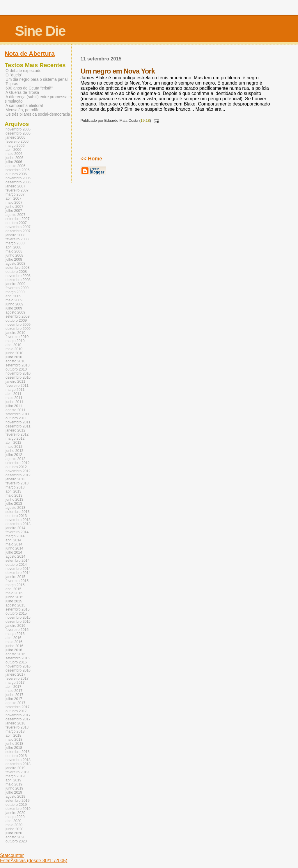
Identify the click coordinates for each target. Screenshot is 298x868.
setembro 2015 (18, 609)
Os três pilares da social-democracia (38, 114)
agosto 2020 (15, 837)
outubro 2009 (16, 321)
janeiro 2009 (15, 284)
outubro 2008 (16, 272)
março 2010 (15, 341)
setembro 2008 (18, 268)
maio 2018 (14, 740)
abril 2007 (13, 198)
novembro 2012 (18, 471)
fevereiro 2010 (17, 337)
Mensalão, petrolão (23, 110)
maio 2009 (14, 300)
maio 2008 (14, 251)
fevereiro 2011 (17, 386)
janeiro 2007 (15, 186)
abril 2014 (13, 540)
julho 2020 (14, 833)
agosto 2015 (15, 605)
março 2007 (15, 194)
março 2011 (15, 390)
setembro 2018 (18, 752)
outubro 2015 (16, 613)
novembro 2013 (18, 520)
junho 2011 (14, 402)
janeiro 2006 (15, 137)
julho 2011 (14, 406)
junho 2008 (14, 255)
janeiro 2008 (15, 235)
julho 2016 (14, 650)
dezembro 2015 (18, 622)
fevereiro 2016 (17, 630)
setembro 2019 (18, 801)
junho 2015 (14, 597)
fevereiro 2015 (17, 581)
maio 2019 (14, 784)
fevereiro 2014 (17, 532)
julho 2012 (14, 455)
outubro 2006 (16, 174)
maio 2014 (14, 544)
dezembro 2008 (18, 280)
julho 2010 (14, 357)
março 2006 (15, 146)
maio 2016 (14, 642)
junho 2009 (14, 304)
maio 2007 (14, 203)
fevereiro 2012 (17, 434)
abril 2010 (13, 345)
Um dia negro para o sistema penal (37, 79)
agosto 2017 (15, 703)
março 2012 (15, 439)
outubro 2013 (16, 516)
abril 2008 (13, 247)
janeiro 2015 (15, 577)
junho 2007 (14, 207)
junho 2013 (14, 500)
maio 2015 (14, 593)
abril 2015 (13, 589)
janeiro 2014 (15, 528)
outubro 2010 (16, 369)
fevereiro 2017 (17, 679)
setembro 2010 (18, 365)
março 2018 (15, 731)
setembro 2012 (18, 463)
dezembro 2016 (18, 670)
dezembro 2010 (18, 377)
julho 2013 (14, 504)
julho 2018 (14, 748)
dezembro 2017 (18, 719)
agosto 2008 (15, 264)
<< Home (91, 159)
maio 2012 (14, 447)
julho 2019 (14, 792)
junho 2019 (14, 788)
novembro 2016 (18, 666)
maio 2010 (14, 349)
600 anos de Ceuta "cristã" (29, 88)
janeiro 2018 (15, 723)
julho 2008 (14, 259)
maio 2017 (14, 691)
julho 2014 (14, 552)
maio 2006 (14, 154)
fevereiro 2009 (17, 288)
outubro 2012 (16, 467)
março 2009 (15, 292)
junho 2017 (14, 695)
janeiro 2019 (15, 768)
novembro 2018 (18, 760)
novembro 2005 (18, 129)
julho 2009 (14, 308)
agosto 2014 (15, 556)
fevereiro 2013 (17, 483)
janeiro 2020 (15, 813)
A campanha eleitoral (24, 106)
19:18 (145, 120)
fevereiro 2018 (17, 727)
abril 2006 (13, 150)
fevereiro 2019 (17, 772)
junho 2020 (14, 829)
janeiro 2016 (15, 626)
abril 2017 (13, 687)
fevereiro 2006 (17, 142)
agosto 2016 (15, 654)
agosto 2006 (15, 166)
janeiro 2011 (15, 382)
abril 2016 (13, 638)
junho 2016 (14, 646)
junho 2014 (14, 548)
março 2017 (15, 683)
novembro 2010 (18, 373)
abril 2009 (13, 296)
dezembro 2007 (18, 231)
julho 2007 (14, 211)
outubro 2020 (16, 841)
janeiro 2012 (15, 430)
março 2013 (15, 487)
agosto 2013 (15, 508)
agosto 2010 (15, 361)
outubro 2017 (16, 711)
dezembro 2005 (18, 133)
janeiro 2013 (15, 479)
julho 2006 (14, 162)
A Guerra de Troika (22, 93)
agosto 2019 (15, 797)
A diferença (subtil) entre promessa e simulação (38, 99)
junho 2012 (14, 451)
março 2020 (15, 817)
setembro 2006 (18, 170)
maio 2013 (14, 495)
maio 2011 (14, 398)
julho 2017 (14, 699)
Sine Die (40, 31)
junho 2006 (14, 158)
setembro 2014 (18, 561)
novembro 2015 (18, 618)
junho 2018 (14, 744)
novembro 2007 (18, 227)
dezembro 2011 (18, 426)
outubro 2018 (16, 756)
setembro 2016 (18, 658)
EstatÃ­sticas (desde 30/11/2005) (34, 861)
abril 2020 (13, 821)
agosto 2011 (15, 410)
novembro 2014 (18, 569)
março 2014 (15, 536)
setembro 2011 (18, 414)
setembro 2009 (18, 316)
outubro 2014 (16, 565)
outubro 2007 (16, 223)
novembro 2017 (18, 715)
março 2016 (15, 634)
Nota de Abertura (30, 54)
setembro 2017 (18, 707)
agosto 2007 (15, 215)
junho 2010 (14, 353)
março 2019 (15, 776)
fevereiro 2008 (17, 239)
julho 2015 (14, 601)
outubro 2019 (16, 805)
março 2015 (15, 585)
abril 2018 (13, 735)
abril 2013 (13, 491)
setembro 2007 (18, 219)
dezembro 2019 (18, 809)
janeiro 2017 (15, 674)
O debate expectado (23, 71)
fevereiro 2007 (17, 190)
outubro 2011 (16, 418)
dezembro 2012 (18, 475)
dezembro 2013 (18, 524)
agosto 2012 (15, 459)
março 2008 (15, 243)
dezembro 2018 (18, 764)
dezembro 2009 (18, 329)
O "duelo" (14, 75)
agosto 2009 (15, 312)
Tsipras (12, 84)
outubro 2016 (16, 662)
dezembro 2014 (18, 573)
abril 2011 (13, 394)
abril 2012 (13, 443)
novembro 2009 (18, 325)
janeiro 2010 (15, 333)
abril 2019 (13, 780)
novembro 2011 (18, 422)
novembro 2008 (18, 276)
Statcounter (12, 855)
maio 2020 (14, 825)
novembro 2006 (18, 178)
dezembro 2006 (18, 182)
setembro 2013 (18, 512)
